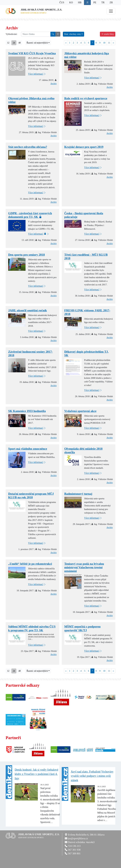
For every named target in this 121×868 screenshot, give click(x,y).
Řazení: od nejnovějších (37, 43)
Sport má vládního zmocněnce (28, 449)
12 (8, 43)
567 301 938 (74, 850)
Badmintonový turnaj (78, 494)
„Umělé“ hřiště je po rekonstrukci (30, 564)
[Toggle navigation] (111, 11)
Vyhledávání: (12, 34)
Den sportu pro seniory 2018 (26, 255)
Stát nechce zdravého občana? (28, 147)
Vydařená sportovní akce (80, 411)
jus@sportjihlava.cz (78, 838)
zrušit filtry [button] (108, 34)
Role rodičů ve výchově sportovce (86, 98)
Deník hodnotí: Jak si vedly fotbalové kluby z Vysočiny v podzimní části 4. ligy (36, 774)
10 (104, 43)
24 (14, 43)
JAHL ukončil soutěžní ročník (27, 310)
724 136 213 (74, 846)
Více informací (37, 74)
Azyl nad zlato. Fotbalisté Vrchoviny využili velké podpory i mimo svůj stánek (92, 776)
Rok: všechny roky (73, 34)
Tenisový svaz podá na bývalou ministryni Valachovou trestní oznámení (84, 567)
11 (109, 43)
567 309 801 (74, 853)
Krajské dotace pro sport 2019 (84, 147)
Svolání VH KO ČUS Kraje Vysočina (32, 53)
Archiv (54, 84)
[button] (58, 34)
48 (20, 43)
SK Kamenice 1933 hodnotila (27, 411)
